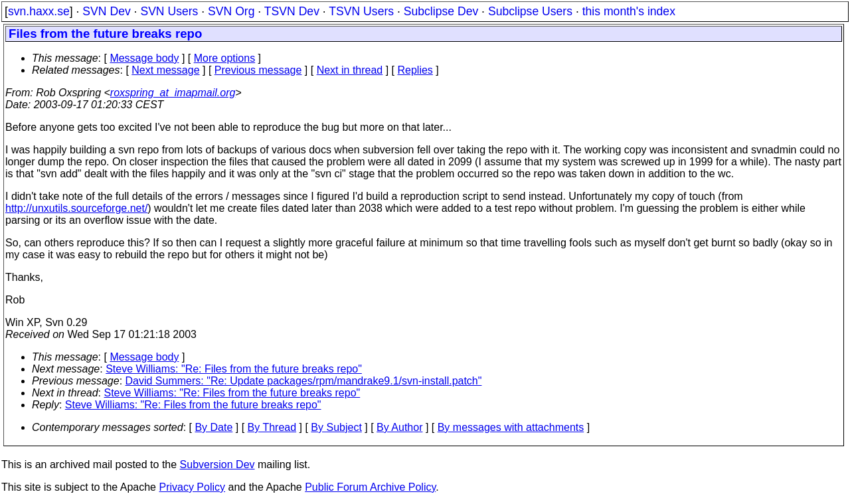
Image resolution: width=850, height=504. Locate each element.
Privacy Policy (192, 487)
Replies (415, 70)
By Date (213, 427)
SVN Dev (106, 11)
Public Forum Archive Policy (370, 487)
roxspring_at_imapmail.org (173, 93)
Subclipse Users (530, 11)
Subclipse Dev (441, 11)
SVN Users (169, 11)
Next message (165, 70)
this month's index (629, 11)
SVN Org (231, 11)
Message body (144, 58)
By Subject (336, 427)
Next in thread (350, 70)
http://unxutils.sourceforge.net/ (76, 208)
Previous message (258, 70)
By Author (399, 427)
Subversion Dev (217, 464)
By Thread (272, 427)
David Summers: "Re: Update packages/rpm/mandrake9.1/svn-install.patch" (304, 381)
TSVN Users (361, 11)
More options (225, 58)
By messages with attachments (511, 427)
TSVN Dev (292, 11)
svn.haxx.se (39, 11)
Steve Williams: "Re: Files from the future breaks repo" (234, 369)
